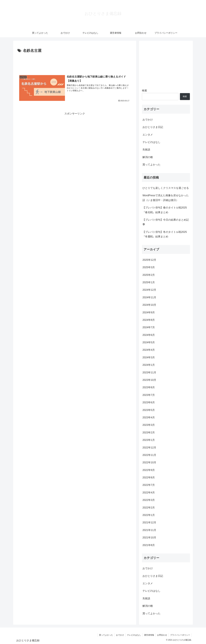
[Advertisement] (75, 62)
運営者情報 (149, 635)
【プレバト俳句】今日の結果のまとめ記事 (166, 222)
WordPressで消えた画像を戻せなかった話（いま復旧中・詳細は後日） (166, 198)
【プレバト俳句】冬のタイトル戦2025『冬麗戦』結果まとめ (165, 234)
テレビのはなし (134, 635)
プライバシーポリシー (180, 635)
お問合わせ (162, 635)
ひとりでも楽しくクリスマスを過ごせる (166, 188)
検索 (144, 91)
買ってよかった (106, 635)
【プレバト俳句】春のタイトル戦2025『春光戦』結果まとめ (165, 210)
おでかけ (120, 635)
